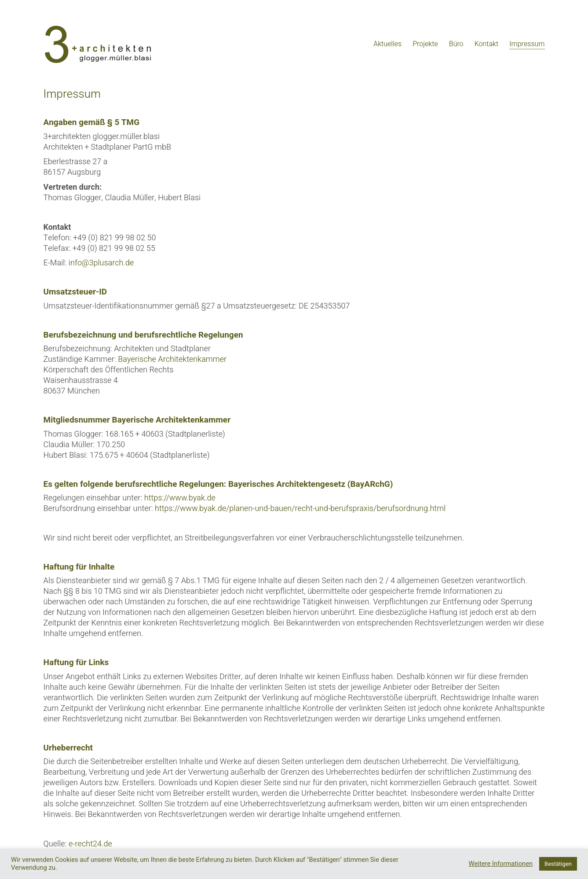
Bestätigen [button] (558, 864)
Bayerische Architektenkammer (172, 359)
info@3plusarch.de (101, 263)
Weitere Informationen (501, 864)
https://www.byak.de (180, 498)
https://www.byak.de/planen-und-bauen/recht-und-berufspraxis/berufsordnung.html (300, 509)
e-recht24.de (90, 844)
